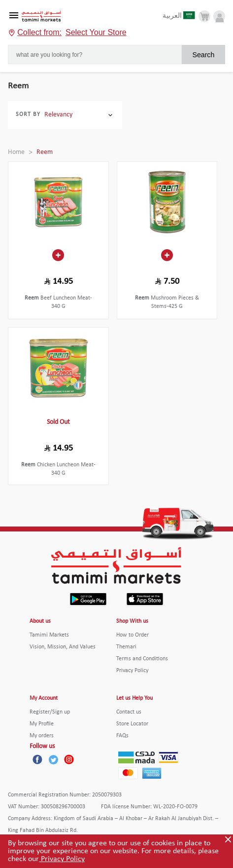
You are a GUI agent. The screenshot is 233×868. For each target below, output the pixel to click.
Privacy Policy (62, 859)
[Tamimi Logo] (41, 17)
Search (203, 55)
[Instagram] (69, 759)
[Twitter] (53, 759)
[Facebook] (37, 759)
